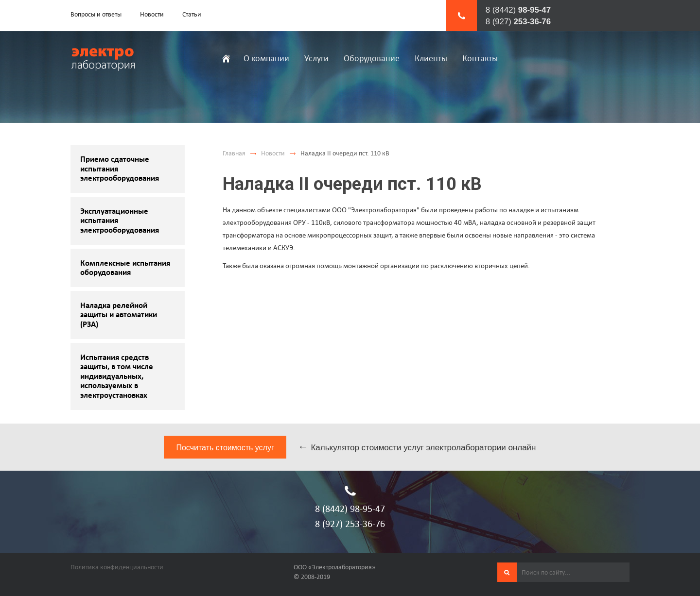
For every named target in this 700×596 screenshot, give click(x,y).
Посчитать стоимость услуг (225, 448)
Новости (273, 153)
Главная (234, 153)
